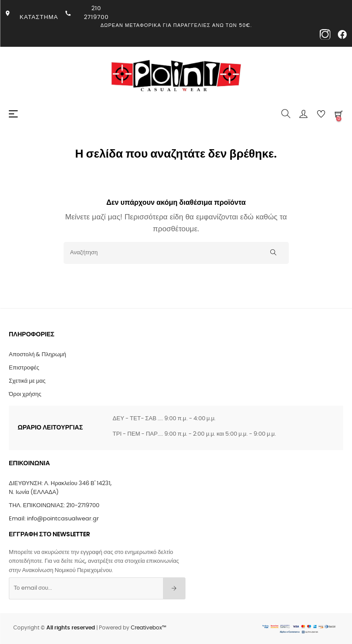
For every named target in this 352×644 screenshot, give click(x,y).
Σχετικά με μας (27, 381)
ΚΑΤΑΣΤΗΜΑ (39, 17)
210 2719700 (96, 13)
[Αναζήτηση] (176, 253)
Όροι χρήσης (25, 394)
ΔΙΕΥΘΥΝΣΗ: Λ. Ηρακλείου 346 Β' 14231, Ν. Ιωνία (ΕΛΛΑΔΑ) (60, 488)
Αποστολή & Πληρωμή (38, 355)
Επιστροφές (24, 368)
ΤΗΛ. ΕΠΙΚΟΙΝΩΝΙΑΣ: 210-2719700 (54, 506)
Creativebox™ (148, 628)
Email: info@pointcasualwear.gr (54, 519)
